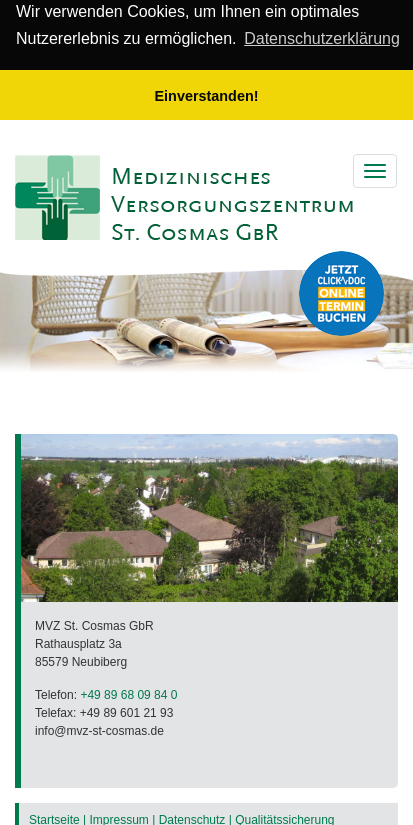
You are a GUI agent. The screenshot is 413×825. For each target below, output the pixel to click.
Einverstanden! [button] (207, 96)
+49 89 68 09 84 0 (128, 694)
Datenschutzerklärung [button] (322, 38)
